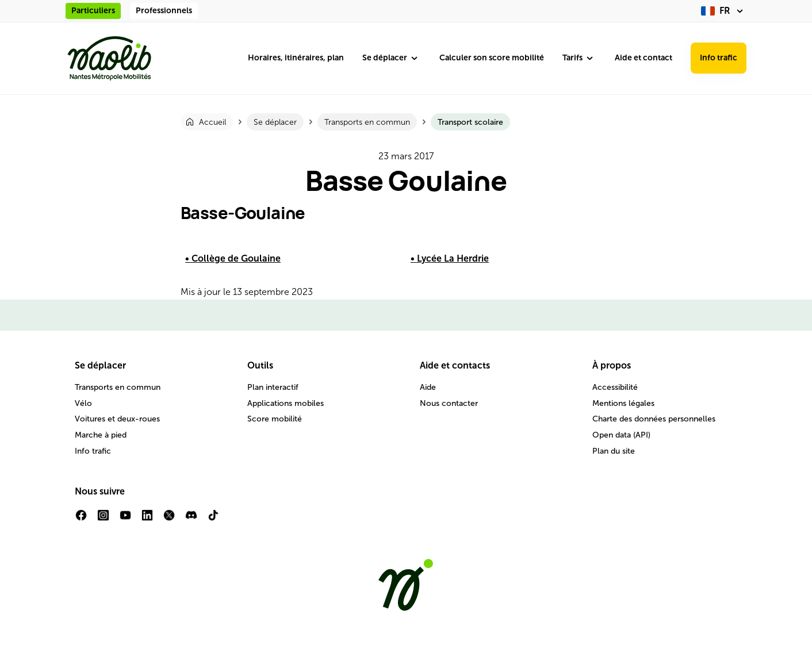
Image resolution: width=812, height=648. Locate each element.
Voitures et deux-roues (117, 419)
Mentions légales (623, 403)
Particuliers (93, 11)
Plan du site (614, 451)
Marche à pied (101, 435)
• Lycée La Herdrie (450, 258)
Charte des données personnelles (654, 419)
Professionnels (164, 11)
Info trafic (719, 58)
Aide (428, 387)
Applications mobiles (286, 403)
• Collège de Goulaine (233, 258)
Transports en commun (118, 387)
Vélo (83, 403)
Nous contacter (449, 403)
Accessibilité (615, 387)
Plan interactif (273, 387)
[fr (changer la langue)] (724, 11)
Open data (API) (621, 435)
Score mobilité (275, 419)
